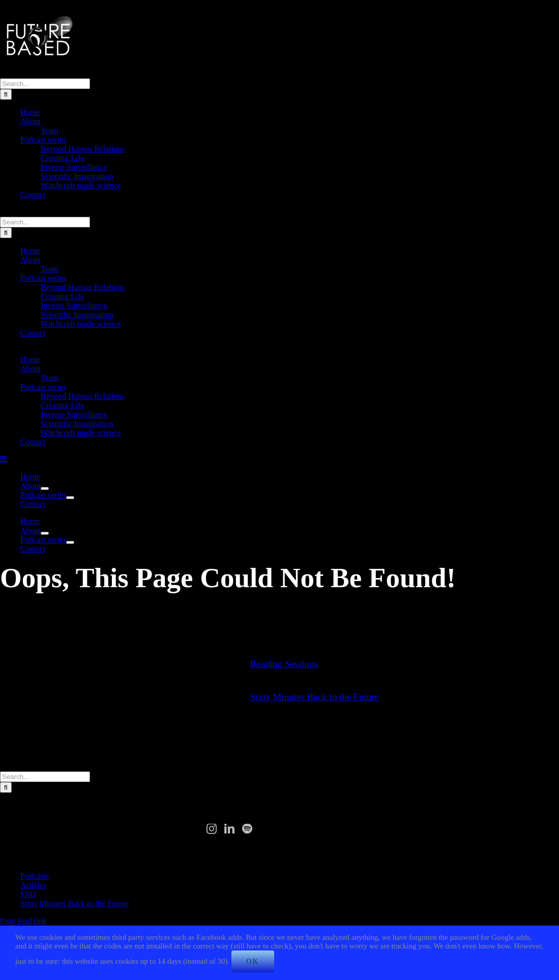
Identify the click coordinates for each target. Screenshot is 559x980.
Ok (253, 961)
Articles (33, 885)
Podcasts (35, 876)
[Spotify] (247, 829)
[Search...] (45, 84)
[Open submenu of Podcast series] (70, 498)
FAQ (28, 894)
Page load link (23, 921)
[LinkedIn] (229, 829)
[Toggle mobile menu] (4, 459)
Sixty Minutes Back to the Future (315, 697)
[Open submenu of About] (45, 488)
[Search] (6, 94)
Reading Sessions (284, 664)
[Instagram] (212, 829)
